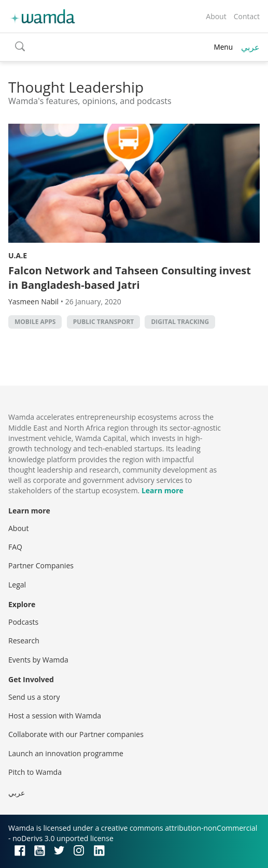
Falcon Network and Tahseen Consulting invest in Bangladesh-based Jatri (130, 278)
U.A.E (18, 255)
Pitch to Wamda (35, 772)
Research (24, 641)
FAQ (15, 547)
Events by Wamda (38, 660)
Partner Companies (41, 565)
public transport (104, 322)
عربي (250, 47)
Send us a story (34, 697)
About (216, 16)
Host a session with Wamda (55, 716)
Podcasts (23, 622)
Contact (247, 16)
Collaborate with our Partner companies (76, 734)
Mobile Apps (35, 322)
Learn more (163, 490)
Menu (223, 47)
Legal (17, 585)
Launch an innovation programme (66, 753)
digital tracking (180, 322)
